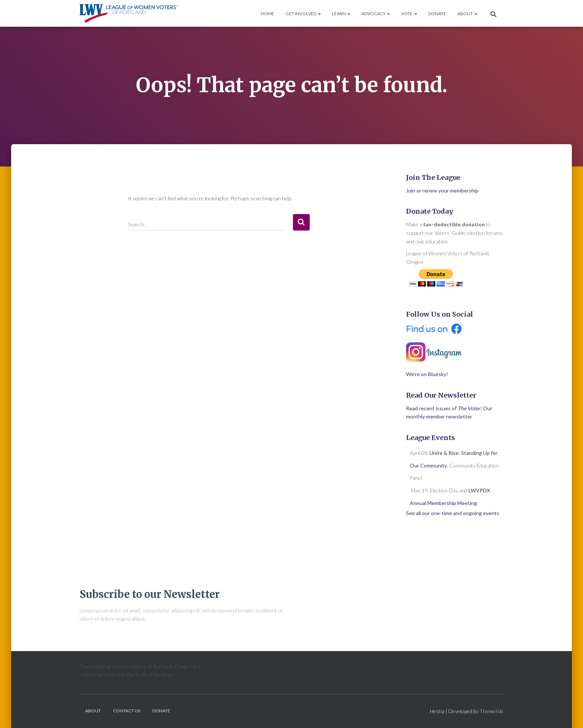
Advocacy (376, 14)
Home (268, 14)
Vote (409, 14)
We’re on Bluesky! (427, 374)
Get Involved (303, 14)
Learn (341, 14)
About (467, 14)
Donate (437, 14)
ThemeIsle (492, 711)
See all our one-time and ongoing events (453, 513)
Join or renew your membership (442, 190)
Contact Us (127, 711)
